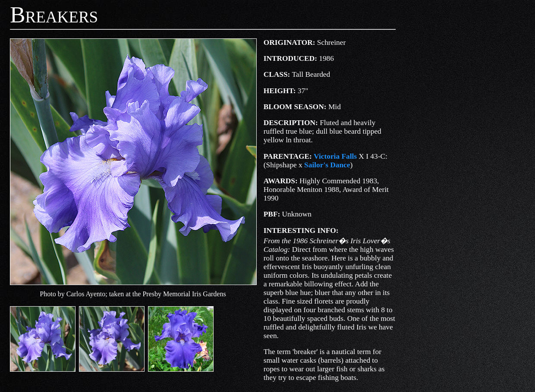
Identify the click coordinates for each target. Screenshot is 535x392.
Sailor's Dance (327, 165)
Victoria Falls (335, 156)
